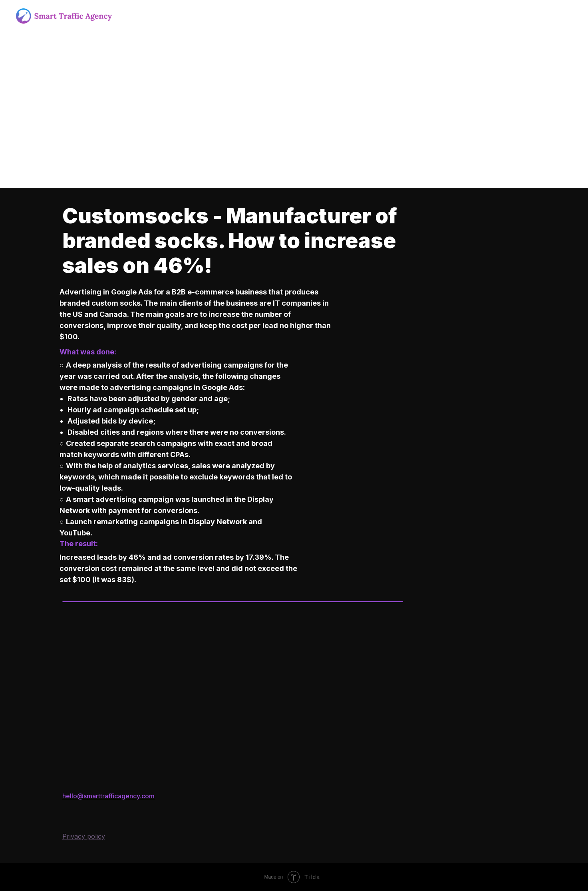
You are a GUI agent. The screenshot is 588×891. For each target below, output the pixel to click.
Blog (347, 16)
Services (177, 16)
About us (137, 16)
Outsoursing (222, 16)
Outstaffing (271, 16)
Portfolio (314, 16)
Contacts (381, 16)
